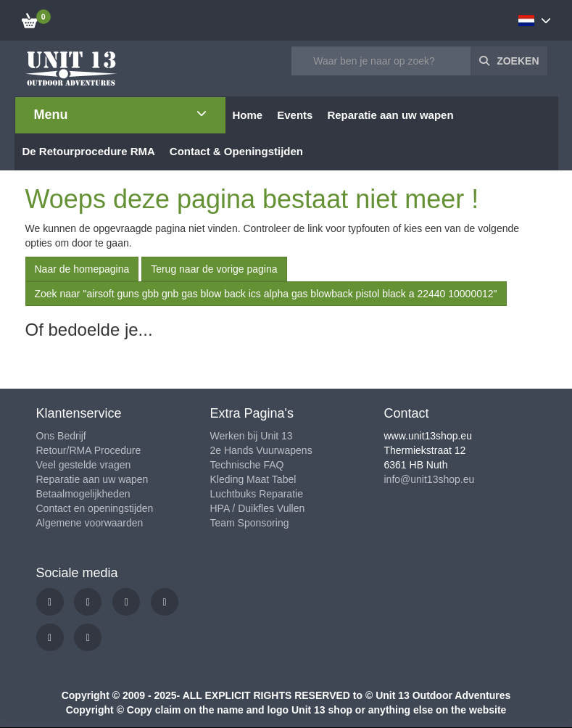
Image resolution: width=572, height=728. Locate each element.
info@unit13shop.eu (430, 479)
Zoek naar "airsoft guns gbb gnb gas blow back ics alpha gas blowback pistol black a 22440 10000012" (266, 294)
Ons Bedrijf (61, 436)
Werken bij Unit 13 (252, 436)
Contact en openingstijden (95, 508)
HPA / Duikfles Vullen (258, 508)
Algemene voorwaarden (90, 523)
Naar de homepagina (82, 269)
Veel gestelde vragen (84, 465)
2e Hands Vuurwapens (261, 450)
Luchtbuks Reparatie (257, 494)
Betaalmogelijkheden (83, 494)
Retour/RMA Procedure (89, 450)
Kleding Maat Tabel (253, 479)
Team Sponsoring (250, 523)
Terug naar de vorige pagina (214, 269)
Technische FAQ (247, 465)
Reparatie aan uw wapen (92, 479)
